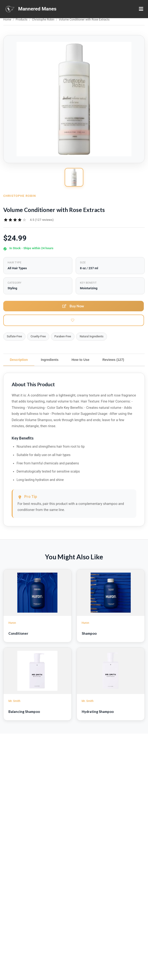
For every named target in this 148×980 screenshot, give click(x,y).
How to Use (80, 360)
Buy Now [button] (73, 306)
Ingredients (50, 360)
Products (22, 19)
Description (19, 360)
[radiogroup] (15, 220)
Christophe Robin (43, 19)
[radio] (6, 220)
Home (7, 19)
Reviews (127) (113, 360)
